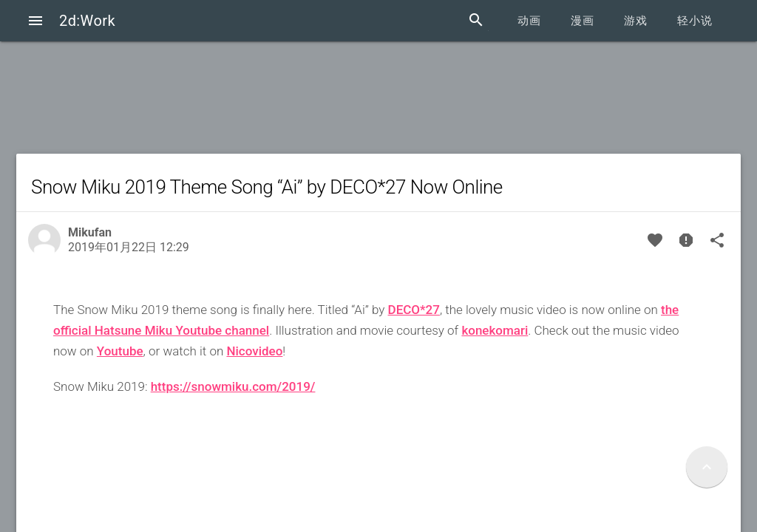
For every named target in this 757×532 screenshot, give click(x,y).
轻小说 (695, 21)
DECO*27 (414, 310)
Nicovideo (254, 351)
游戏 (636, 21)
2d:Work (87, 21)
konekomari (495, 330)
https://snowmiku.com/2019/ (233, 386)
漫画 (583, 21)
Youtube (120, 351)
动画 (529, 21)
